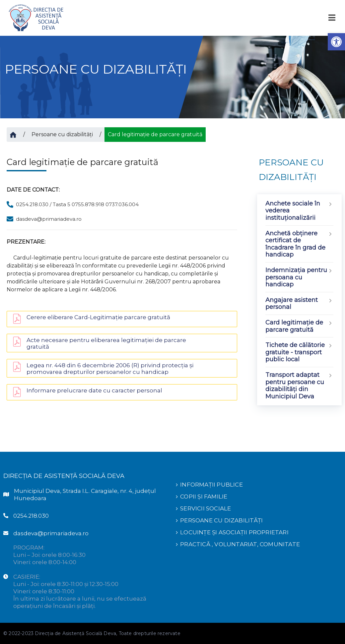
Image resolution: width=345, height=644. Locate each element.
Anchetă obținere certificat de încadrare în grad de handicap (299, 244)
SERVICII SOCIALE (206, 508)
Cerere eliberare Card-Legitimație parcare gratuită (98, 317)
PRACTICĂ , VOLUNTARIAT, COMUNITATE (240, 544)
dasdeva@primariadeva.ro (49, 219)
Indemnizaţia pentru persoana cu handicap (299, 277)
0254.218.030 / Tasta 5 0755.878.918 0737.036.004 (77, 204)
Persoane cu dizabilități (62, 134)
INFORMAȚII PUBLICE (211, 485)
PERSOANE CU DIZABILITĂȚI (221, 520)
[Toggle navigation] (332, 18)
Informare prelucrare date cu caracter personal (94, 390)
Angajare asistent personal (299, 304)
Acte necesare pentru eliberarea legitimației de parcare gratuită (106, 343)
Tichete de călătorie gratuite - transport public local (299, 352)
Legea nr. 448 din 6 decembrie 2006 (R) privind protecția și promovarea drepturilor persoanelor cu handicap (110, 369)
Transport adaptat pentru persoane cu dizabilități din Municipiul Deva (299, 386)
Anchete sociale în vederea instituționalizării (299, 211)
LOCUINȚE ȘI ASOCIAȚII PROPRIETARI (234, 532)
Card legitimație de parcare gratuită (299, 326)
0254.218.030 (31, 516)
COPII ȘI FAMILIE (204, 497)
